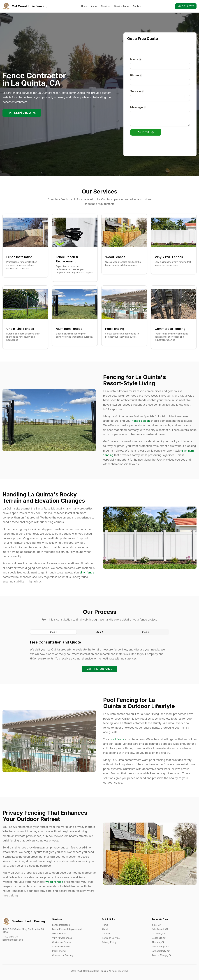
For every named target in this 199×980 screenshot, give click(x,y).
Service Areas (122, 6)
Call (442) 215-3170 (22, 113)
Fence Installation (61, 925)
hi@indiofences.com (13, 940)
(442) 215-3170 (186, 6)
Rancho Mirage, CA (162, 955)
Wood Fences (59, 933)
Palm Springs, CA (160, 947)
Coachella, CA (159, 938)
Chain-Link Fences (62, 942)
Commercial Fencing (63, 955)
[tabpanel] (99, 650)
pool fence (117, 739)
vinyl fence (87, 572)
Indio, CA (156, 925)
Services (106, 6)
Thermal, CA (158, 942)
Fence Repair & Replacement (67, 929)
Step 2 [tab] (99, 632)
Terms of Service (111, 938)
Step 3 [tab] (146, 632)
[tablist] (99, 632)
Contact (137, 6)
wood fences (54, 882)
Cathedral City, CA (161, 951)
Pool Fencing (59, 951)
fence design (141, 421)
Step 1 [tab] (53, 632)
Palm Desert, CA (160, 929)
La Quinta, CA (159, 933)
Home (84, 6)
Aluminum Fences (61, 947)
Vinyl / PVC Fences (62, 938)
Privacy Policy (109, 942)
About (94, 6)
